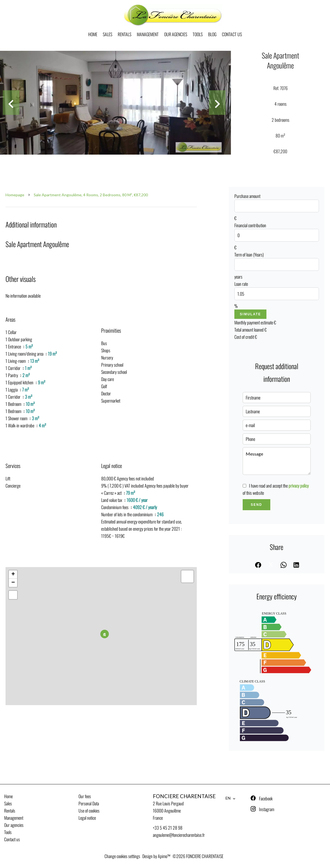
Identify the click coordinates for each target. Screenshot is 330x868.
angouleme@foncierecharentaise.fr (179, 835)
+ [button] (13, 575)
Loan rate (241, 284)
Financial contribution (250, 225)
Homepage (15, 195)
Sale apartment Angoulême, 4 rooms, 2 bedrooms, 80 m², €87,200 (91, 195)
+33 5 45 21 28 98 (168, 828)
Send (256, 505)
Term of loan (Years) (249, 255)
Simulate (250, 314)
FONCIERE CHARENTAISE (184, 796)
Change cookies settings (122, 856)
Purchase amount (247, 196)
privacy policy (299, 486)
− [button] (13, 583)
